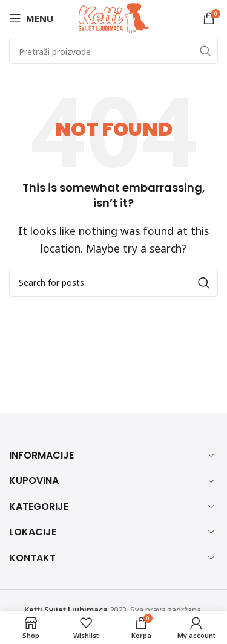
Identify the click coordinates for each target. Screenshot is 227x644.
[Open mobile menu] (31, 18)
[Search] (113, 51)
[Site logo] (114, 17)
